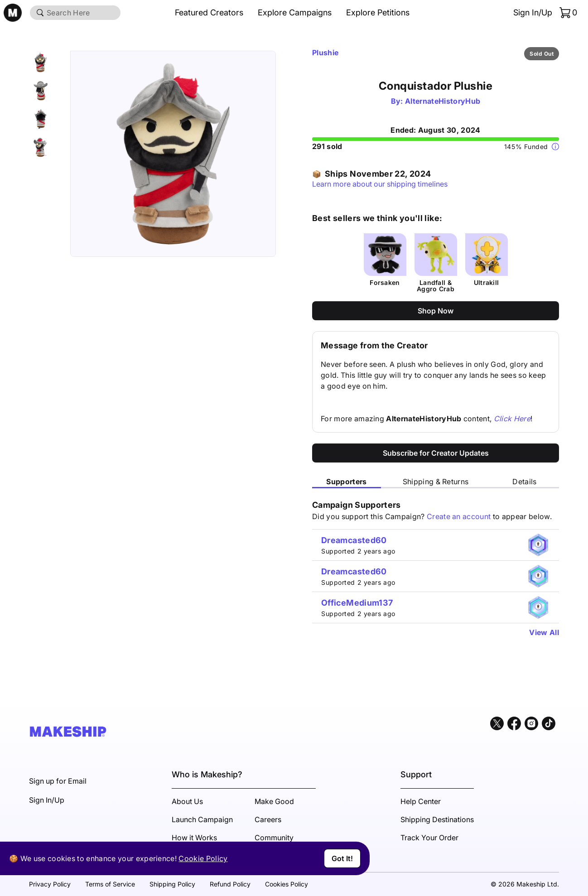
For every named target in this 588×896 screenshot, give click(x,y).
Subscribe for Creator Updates (436, 453)
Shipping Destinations (437, 819)
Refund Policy (230, 884)
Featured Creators (209, 12)
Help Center (421, 801)
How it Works (194, 838)
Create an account (459, 516)
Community (274, 838)
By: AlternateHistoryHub (436, 101)
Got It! (342, 858)
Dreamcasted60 (354, 540)
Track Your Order (429, 838)
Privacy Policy (50, 884)
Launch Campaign (202, 819)
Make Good (274, 801)
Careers (268, 819)
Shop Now (436, 311)
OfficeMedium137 (357, 603)
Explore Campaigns (295, 12)
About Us (187, 801)
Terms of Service (110, 884)
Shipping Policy (172, 884)
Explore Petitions (378, 12)
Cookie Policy (203, 858)
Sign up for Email (58, 781)
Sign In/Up (533, 12)
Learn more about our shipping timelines (380, 184)
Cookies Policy (287, 884)
